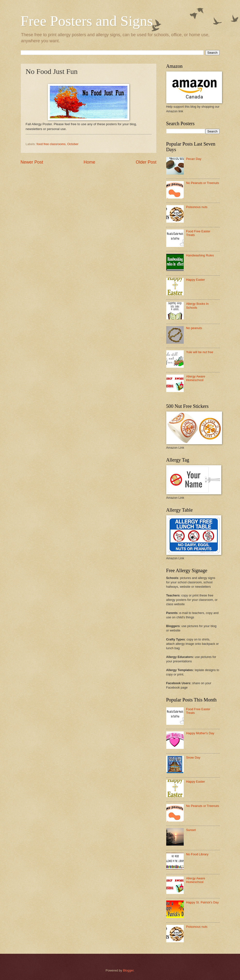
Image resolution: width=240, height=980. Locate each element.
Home (89, 162)
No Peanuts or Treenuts (203, 183)
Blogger (128, 970)
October (73, 144)
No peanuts (194, 328)
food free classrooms (51, 144)
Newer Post (32, 162)
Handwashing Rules (200, 255)
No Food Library (197, 854)
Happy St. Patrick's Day (203, 902)
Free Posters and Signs (87, 21)
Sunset (191, 830)
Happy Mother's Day (200, 733)
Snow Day (193, 757)
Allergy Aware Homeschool (196, 378)
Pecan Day (194, 159)
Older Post (146, 162)
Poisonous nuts (197, 207)
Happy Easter (196, 280)
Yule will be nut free (200, 352)
